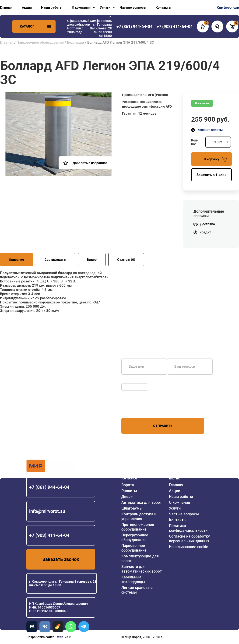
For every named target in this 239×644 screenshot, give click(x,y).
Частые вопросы (133, 7)
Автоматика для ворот (142, 502)
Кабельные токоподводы (133, 579)
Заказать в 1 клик (211, 175)
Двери (127, 497)
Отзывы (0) (126, 260)
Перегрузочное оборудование (135, 537)
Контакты (163, 7)
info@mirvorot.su (47, 511)
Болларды (76, 42)
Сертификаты (55, 260)
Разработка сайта (40, 637)
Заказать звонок (61, 559)
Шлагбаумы (132, 508)
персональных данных (139, 409)
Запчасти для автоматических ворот (142, 569)
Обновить (130, 381)
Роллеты (129, 491)
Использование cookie (189, 547)
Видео (92, 260)
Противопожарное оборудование (138, 527)
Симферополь (228, 7)
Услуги (105, 7)
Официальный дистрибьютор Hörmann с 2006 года (79, 26)
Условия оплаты (210, 130)
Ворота (128, 485)
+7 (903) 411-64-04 (49, 535)
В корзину (215, 159)
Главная (6, 7)
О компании (81, 7)
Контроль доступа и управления (139, 516)
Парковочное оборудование (40, 42)
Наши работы (52, 7)
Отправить (163, 426)
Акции (27, 7)
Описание (16, 260)
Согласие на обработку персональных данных (189, 539)
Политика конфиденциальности (188, 528)
